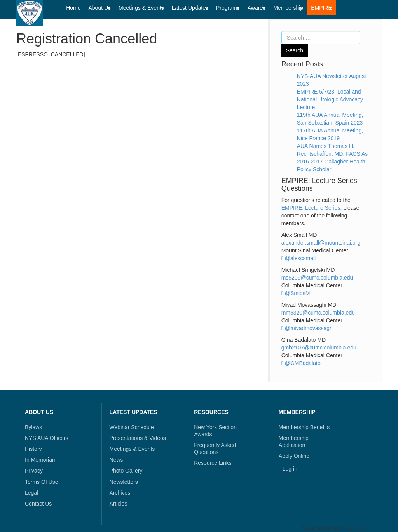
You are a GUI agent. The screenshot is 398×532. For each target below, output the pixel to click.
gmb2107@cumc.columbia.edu (319, 348)
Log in (290, 469)
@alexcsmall (299, 258)
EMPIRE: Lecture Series (311, 208)
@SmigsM (296, 293)
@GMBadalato (301, 363)
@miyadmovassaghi (308, 328)
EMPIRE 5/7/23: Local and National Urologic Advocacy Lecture (330, 99)
